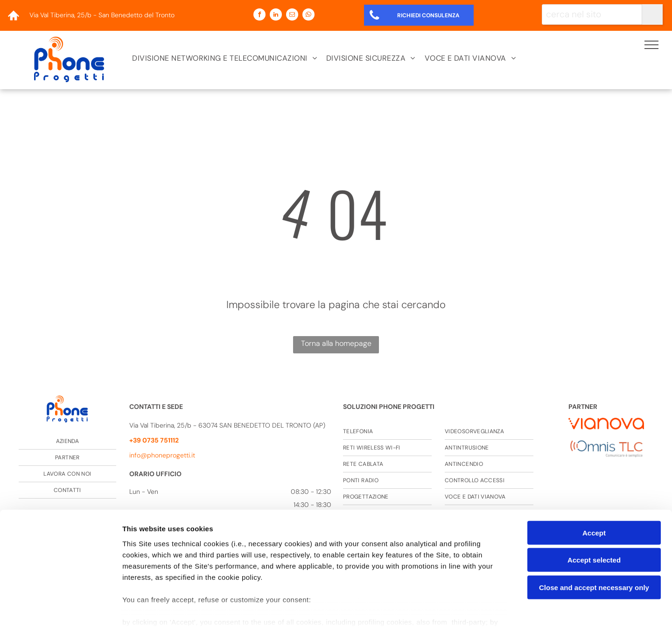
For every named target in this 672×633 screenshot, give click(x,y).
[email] (292, 16)
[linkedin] (276, 16)
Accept (594, 489)
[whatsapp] (308, 16)
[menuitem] (224, 58)
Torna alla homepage (336, 343)
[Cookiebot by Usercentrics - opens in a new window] (60, 615)
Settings (475, 615)
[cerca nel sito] (592, 14)
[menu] (651, 45)
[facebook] (259, 16)
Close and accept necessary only (594, 544)
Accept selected (594, 516)
